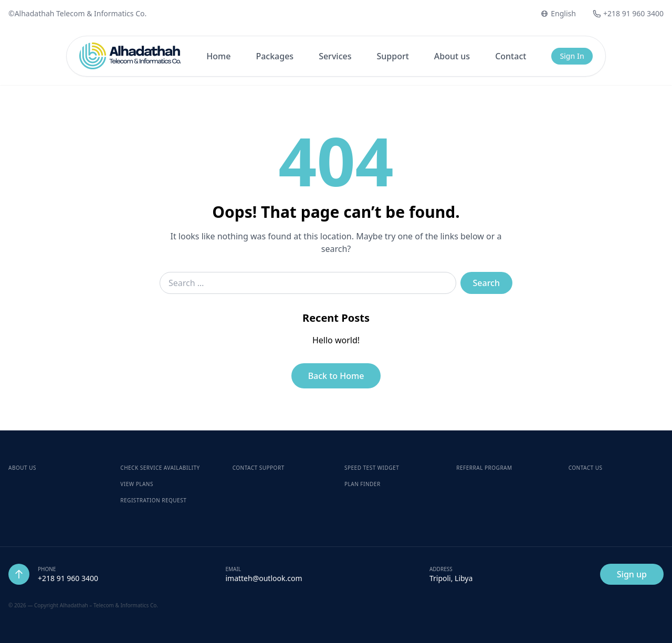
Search (486, 283)
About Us (22, 468)
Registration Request (153, 500)
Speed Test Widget (372, 468)
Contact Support (259, 468)
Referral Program (484, 468)
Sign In (572, 56)
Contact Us (586, 468)
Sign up (632, 574)
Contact (511, 56)
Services (335, 56)
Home (218, 56)
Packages (275, 56)
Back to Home (336, 376)
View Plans (137, 484)
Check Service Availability (160, 468)
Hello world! (336, 340)
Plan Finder (363, 484)
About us (452, 56)
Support (392, 56)
